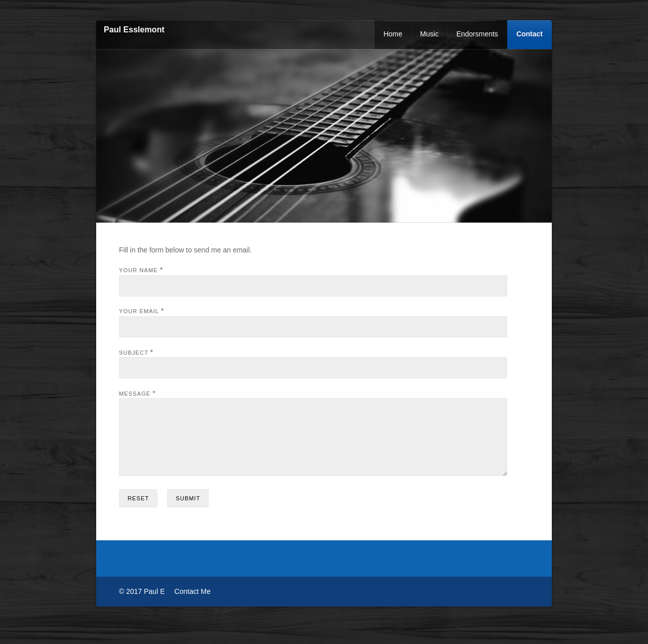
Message (135, 394)
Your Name (138, 270)
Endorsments (477, 34)
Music (430, 34)
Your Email (139, 311)
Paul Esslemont (134, 30)
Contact (530, 34)
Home (393, 34)
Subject (134, 353)
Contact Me (192, 604)
